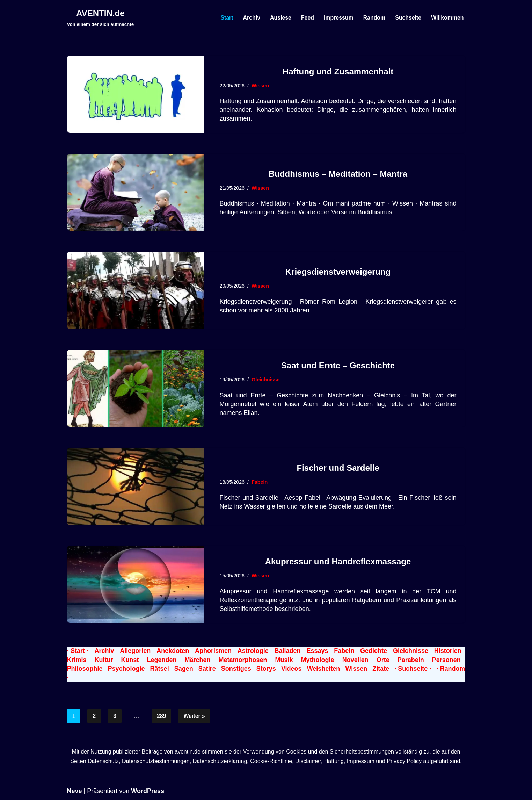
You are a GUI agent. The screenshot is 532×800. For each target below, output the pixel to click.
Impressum (338, 17)
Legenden (162, 660)
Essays (317, 651)
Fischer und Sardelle (338, 468)
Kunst (130, 660)
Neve (75, 791)
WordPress (148, 791)
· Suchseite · (413, 669)
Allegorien (135, 651)
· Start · (78, 651)
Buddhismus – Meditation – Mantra (338, 174)
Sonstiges (236, 669)
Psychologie (126, 669)
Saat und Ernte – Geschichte (338, 365)
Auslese (280, 17)
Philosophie (85, 669)
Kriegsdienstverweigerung (338, 272)
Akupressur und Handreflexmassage (338, 561)
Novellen (355, 660)
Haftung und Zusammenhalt (338, 71)
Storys (266, 669)
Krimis (77, 660)
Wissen (261, 86)
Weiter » (195, 716)
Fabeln (260, 482)
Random (374, 17)
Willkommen (447, 17)
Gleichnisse (266, 380)
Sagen (184, 669)
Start (225, 17)
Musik (284, 660)
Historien (448, 651)
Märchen (198, 660)
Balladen (288, 651)
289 (162, 716)
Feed (307, 17)
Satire (207, 669)
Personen (446, 660)
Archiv (250, 17)
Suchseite (408, 17)
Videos (291, 669)
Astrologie (253, 651)
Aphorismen (213, 651)
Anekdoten (173, 651)
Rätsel (160, 669)
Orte (383, 660)
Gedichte (374, 651)
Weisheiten (324, 669)
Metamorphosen (243, 660)
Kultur (104, 660)
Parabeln (411, 660)
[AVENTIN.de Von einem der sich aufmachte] (101, 17)
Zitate (381, 669)
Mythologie (318, 660)
